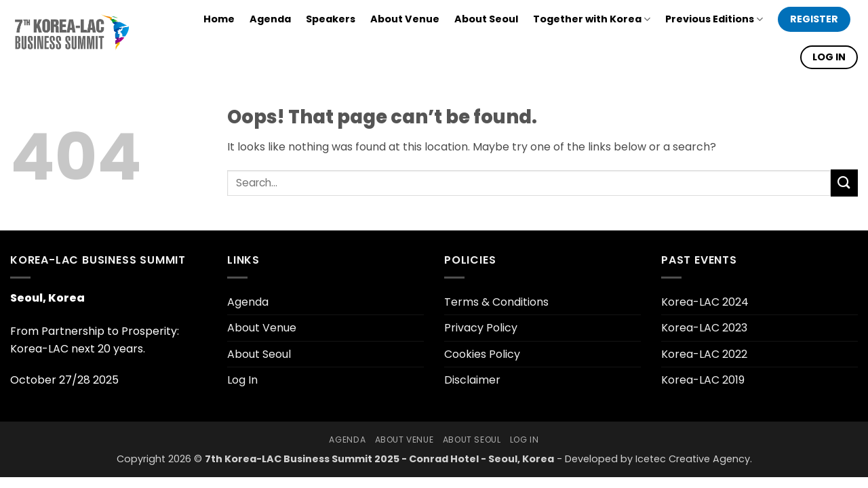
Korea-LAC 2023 (704, 328)
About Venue (405, 19)
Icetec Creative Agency (693, 459)
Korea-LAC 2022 (704, 354)
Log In (242, 380)
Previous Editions (714, 19)
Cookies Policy (482, 354)
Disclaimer (472, 380)
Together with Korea (592, 19)
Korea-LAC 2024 (705, 302)
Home (219, 19)
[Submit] (844, 183)
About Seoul (486, 19)
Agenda (270, 19)
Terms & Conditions (496, 302)
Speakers (331, 19)
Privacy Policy (481, 328)
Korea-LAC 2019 (703, 380)
